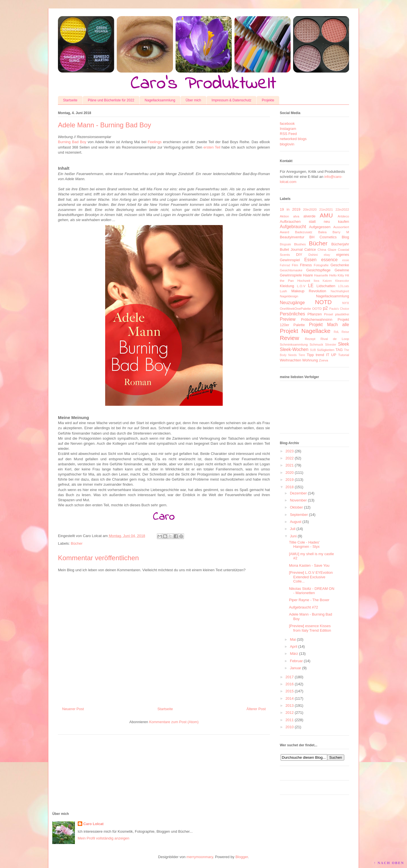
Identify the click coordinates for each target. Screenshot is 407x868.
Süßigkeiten (326, 350)
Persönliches (292, 314)
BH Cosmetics (323, 237)
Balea (322, 232)
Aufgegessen (320, 227)
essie (346, 260)
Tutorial (344, 355)
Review (289, 338)
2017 (290, 677)
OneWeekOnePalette (295, 308)
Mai (293, 639)
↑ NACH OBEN (389, 863)
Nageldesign (289, 296)
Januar (296, 668)
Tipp (310, 355)
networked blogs (293, 139)
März (294, 654)
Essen (310, 260)
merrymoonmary (200, 857)
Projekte (268, 100)
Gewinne (342, 270)
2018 (290, 487)
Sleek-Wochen (294, 349)
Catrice (310, 249)
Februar (296, 661)
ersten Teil (212, 147)
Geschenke (340, 265)
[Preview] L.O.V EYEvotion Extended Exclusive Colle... (311, 577)
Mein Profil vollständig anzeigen (104, 838)
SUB (313, 350)
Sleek (344, 344)
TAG (339, 350)
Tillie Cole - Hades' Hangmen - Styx (304, 545)
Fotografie (321, 265)
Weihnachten (291, 360)
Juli (293, 529)
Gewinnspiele (291, 275)
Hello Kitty (336, 275)
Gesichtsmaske (291, 270)
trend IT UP (326, 355)
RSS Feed (288, 134)
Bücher (77, 543)
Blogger (242, 857)
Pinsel (328, 314)
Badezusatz (304, 232)
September (299, 515)
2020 (290, 473)
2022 (290, 458)
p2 (325, 308)
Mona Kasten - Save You (309, 565)
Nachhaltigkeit (340, 291)
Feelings (155, 142)
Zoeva (323, 360)
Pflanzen (315, 314)
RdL (336, 332)
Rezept (310, 339)
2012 (290, 713)
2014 (290, 698)
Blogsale (285, 244)
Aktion (284, 216)
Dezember (298, 493)
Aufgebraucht (293, 227)
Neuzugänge (292, 303)
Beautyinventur (292, 237)
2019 (290, 480)
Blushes (300, 244)
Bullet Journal (291, 249)
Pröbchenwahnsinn (317, 319)
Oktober (296, 507)
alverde (309, 216)
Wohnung (310, 360)
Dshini (313, 255)
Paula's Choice (339, 309)
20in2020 (310, 209)
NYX (346, 303)
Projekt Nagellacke (305, 331)
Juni (293, 536)
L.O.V (301, 286)
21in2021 (326, 209)
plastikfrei (342, 314)
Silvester (331, 345)
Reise (345, 332)
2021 (290, 465)
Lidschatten (326, 286)
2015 (290, 691)
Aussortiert (341, 227)
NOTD (323, 302)
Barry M (341, 232)
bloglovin (287, 144)
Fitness (306, 265)
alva (296, 216)
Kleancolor (342, 281)
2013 (290, 705)
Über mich (193, 100)
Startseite (70, 100)
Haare (308, 275)
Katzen (327, 281)
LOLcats (344, 286)
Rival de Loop (335, 339)
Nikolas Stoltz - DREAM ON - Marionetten (311, 591)
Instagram (288, 129)
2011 (290, 720)
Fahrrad (285, 265)
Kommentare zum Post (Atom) (174, 722)
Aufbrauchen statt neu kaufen (314, 222)
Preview (288, 319)
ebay (327, 255)
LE (311, 286)
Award (284, 232)
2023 (290, 451)
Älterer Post (256, 709)
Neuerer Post (73, 709)
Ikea (317, 281)
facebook (287, 124)
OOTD (317, 308)
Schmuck (316, 344)
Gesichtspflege (319, 270)
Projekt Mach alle (329, 325)
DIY (299, 255)
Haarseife (321, 275)
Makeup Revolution (309, 291)
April (294, 646)
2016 (290, 684)
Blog (345, 237)
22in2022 (342, 209)
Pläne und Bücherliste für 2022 (111, 100)
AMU (326, 215)
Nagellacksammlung (160, 100)
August (296, 522)
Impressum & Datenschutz (232, 100)
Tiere (302, 355)
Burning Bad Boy (72, 142)
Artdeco (343, 216)
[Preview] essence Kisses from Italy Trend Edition (310, 628)
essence (329, 260)
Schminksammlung (294, 344)
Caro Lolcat (94, 824)
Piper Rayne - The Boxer (309, 600)
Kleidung (287, 286)
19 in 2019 (290, 209)
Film (295, 265)
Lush (283, 291)
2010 (290, 727)
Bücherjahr (340, 244)
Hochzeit (304, 281)
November (298, 500)
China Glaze (327, 249)
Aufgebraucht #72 (303, 607)
